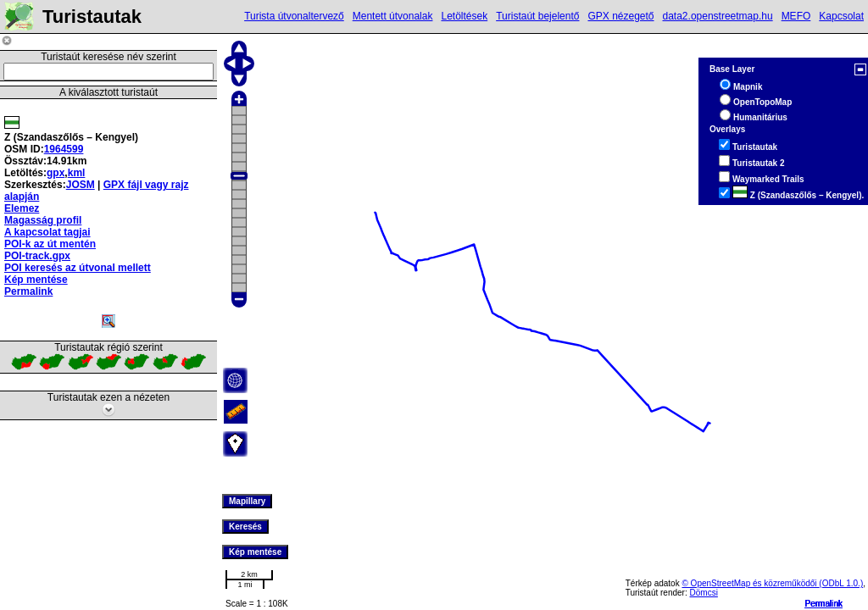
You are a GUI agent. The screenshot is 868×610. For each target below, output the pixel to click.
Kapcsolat (841, 16)
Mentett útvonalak (393, 16)
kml (77, 173)
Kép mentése (36, 280)
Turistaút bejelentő (537, 16)
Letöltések (464, 16)
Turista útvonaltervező (294, 16)
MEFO (796, 16)
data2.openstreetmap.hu (718, 16)
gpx (56, 173)
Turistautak (755, 147)
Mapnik (748, 87)
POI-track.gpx (37, 256)
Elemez (22, 208)
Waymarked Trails (768, 179)
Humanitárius (760, 117)
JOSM (81, 185)
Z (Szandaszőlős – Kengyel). (798, 195)
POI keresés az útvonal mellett (78, 268)
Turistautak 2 (759, 163)
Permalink (824, 604)
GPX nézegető (620, 16)
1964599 (64, 149)
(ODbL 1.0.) (841, 583)
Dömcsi (704, 593)
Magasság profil (43, 220)
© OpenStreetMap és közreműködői (750, 583)
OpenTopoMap (762, 102)
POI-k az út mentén (50, 244)
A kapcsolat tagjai (47, 232)
